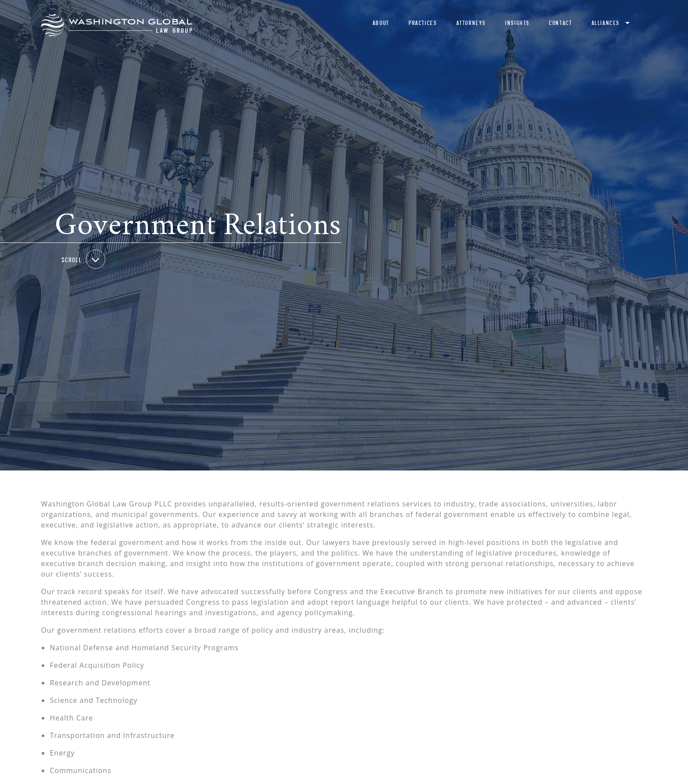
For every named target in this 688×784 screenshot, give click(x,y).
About (381, 23)
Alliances (606, 23)
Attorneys (471, 23)
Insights (517, 23)
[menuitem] (381, 25)
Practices (423, 23)
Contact (560, 23)
